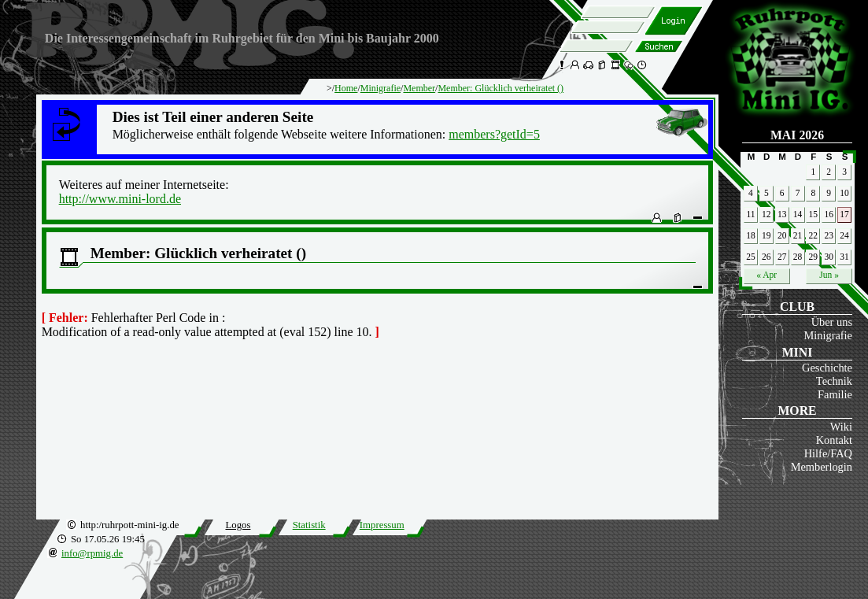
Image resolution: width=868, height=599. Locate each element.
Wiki (841, 427)
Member (419, 88)
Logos (238, 525)
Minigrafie (828, 335)
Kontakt (834, 440)
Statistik (309, 525)
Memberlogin (822, 467)
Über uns (832, 322)
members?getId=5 (494, 134)
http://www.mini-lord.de (120, 199)
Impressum (382, 525)
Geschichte (827, 368)
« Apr (766, 275)
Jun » (829, 275)
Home (346, 88)
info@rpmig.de (92, 553)
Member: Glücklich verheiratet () (500, 88)
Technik (834, 381)
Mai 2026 (797, 135)
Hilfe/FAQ (828, 453)
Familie (835, 394)
